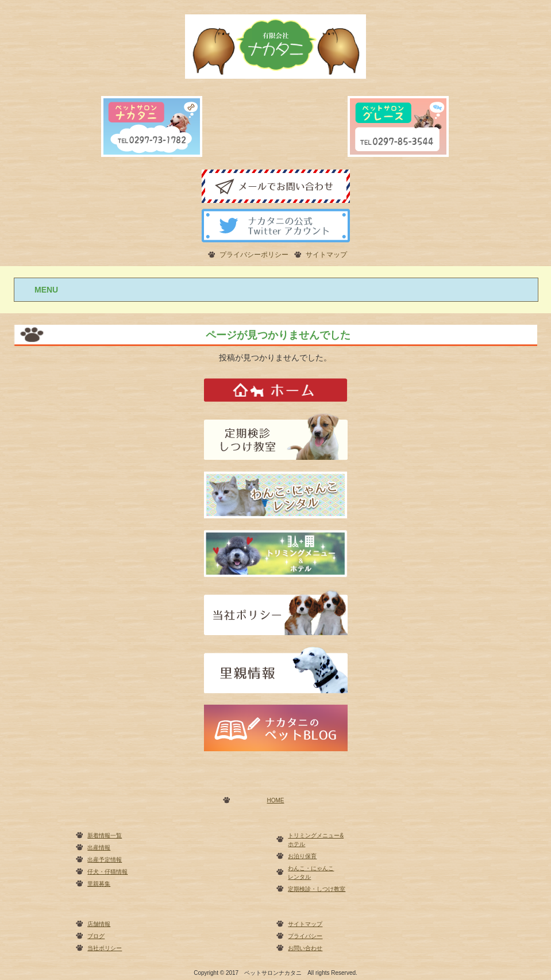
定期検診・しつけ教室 (317, 889)
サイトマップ (326, 255)
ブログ (96, 936)
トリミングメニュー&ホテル (316, 840)
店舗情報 (99, 924)
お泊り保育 (302, 856)
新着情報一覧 (105, 835)
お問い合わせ (305, 948)
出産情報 (99, 848)
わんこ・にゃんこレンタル (311, 873)
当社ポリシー (105, 948)
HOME (276, 800)
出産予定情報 (105, 860)
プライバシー (305, 936)
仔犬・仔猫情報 (107, 872)
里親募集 (99, 884)
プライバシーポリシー (254, 255)
